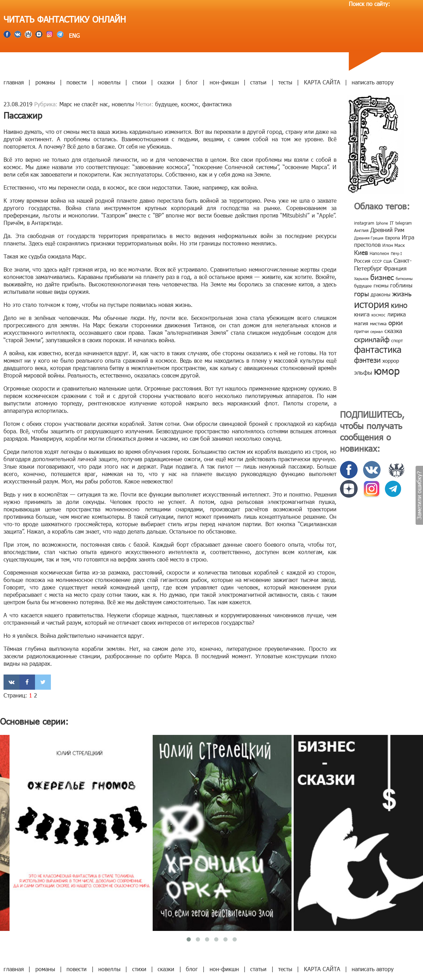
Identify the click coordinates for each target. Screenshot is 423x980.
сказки (166, 82)
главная (14, 82)
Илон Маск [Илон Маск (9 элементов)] (393, 245)
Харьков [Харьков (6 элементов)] (361, 278)
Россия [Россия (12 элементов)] (362, 261)
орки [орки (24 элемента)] (396, 322)
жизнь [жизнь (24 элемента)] (402, 293)
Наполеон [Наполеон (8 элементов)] (379, 253)
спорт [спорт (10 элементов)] (397, 340)
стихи (139, 82)
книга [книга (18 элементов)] (362, 314)
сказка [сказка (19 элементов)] (393, 331)
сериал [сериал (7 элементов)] (377, 331)
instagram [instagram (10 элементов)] (364, 223)
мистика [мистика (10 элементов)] (378, 323)
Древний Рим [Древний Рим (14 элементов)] (387, 230)
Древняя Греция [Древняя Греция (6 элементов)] (369, 238)
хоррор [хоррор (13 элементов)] (391, 361)
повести (77, 82)
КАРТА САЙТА (322, 82)
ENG (74, 35)
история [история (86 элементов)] (372, 304)
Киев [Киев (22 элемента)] (361, 252)
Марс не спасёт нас (84, 104)
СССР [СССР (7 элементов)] (377, 261)
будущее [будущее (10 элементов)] (363, 286)
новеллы (109, 82)
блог (192, 82)
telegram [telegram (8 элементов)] (404, 223)
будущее (166, 104)
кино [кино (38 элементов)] (399, 305)
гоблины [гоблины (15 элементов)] (401, 285)
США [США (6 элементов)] (388, 261)
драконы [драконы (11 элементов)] (381, 294)
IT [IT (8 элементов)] (392, 223)
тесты (285, 82)
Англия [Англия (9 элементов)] (361, 230)
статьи (258, 82)
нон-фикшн (224, 82)
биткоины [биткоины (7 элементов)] (404, 278)
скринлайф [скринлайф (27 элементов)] (372, 339)
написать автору (373, 82)
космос (190, 104)
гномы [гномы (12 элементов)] (381, 285)
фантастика (217, 104)
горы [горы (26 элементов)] (362, 293)
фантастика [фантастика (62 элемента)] (378, 349)
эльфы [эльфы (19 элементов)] (363, 372)
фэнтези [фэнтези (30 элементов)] (367, 360)
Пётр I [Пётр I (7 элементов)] (396, 253)
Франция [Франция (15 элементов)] (395, 268)
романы (45, 82)
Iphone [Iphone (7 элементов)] (382, 223)
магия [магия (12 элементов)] (361, 323)
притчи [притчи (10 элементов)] (361, 331)
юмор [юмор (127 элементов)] (387, 370)
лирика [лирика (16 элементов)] (396, 314)
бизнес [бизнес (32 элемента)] (382, 277)
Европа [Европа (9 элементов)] (393, 238)
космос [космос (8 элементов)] (378, 315)
